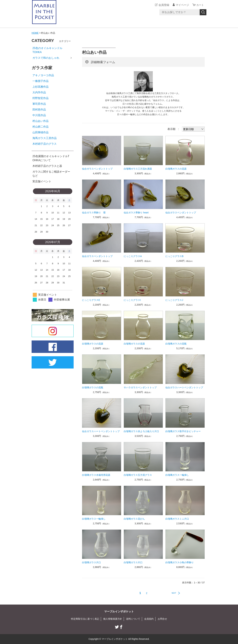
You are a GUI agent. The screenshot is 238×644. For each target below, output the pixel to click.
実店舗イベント (42, 181)
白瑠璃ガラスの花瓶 (176, 344)
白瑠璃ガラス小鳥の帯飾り (180, 562)
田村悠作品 (39, 110)
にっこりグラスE (91, 300)
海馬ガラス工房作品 (45, 138)
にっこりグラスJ (174, 300)
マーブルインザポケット (119, 612)
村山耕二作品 (41, 127)
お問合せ (162, 619)
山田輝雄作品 (41, 132)
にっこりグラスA (133, 256)
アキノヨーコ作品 (43, 75)
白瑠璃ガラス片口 (91, 562)
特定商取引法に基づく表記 (85, 619)
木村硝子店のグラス (45, 144)
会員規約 (149, 619)
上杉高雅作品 (41, 87)
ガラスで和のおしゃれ (46, 58)
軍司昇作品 (39, 104)
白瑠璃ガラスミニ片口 (177, 519)
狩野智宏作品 (41, 98)
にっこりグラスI (132, 300)
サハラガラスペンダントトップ (140, 387)
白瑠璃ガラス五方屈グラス (138, 475)
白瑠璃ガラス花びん (134, 519)
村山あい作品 (41, 121)
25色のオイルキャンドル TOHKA (53, 50)
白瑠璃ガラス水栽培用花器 (96, 475)
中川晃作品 (39, 115)
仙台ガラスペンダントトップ (97, 169)
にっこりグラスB (174, 256)
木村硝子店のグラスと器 (47, 166)
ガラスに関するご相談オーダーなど (51, 174)
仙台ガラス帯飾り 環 (94, 213)
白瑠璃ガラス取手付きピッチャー (183, 431)
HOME (35, 33)
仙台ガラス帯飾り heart (136, 213)
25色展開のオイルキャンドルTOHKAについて (51, 158)
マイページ (182, 5)
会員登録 (163, 5)
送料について (133, 619)
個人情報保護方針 (113, 619)
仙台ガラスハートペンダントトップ (184, 387)
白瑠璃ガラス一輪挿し (177, 475)
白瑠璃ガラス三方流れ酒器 (138, 169)
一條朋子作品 (41, 81)
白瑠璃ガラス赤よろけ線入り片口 (141, 431)
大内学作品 (39, 92)
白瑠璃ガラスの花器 (176, 169)
